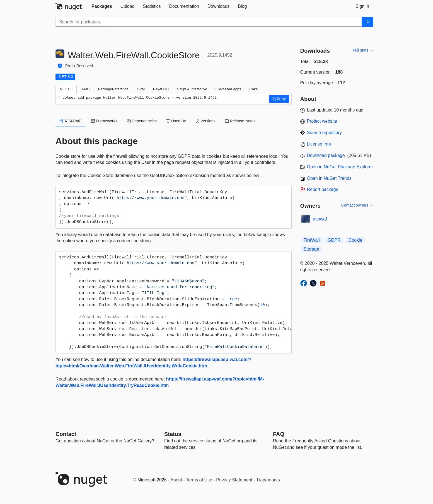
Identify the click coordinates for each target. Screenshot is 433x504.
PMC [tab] (86, 89)
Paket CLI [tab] (161, 89)
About (176, 480)
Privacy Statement (234, 480)
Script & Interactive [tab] (192, 89)
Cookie (355, 240)
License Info (319, 144)
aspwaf (320, 219)
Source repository (324, 133)
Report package (323, 189)
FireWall (312, 240)
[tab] (102, 6)
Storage (311, 249)
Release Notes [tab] (240, 121)
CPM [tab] (141, 89)
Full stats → (363, 50)
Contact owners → (357, 205)
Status (173, 434)
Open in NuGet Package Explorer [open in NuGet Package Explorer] (340, 167)
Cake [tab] (253, 89)
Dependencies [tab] (142, 121)
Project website (322, 121)
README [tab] (71, 121)
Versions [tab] (205, 121)
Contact (66, 434)
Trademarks (268, 480)
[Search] (367, 22)
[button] (279, 99)
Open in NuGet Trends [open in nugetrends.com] (329, 178)
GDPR (334, 240)
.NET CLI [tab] (66, 89)
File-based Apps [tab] (228, 89)
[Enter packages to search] (209, 22)
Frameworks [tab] (104, 121)
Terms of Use (199, 480)
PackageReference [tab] (113, 89)
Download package (326, 155)
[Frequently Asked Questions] (279, 434)
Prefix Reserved (79, 66)
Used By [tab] (176, 121)
